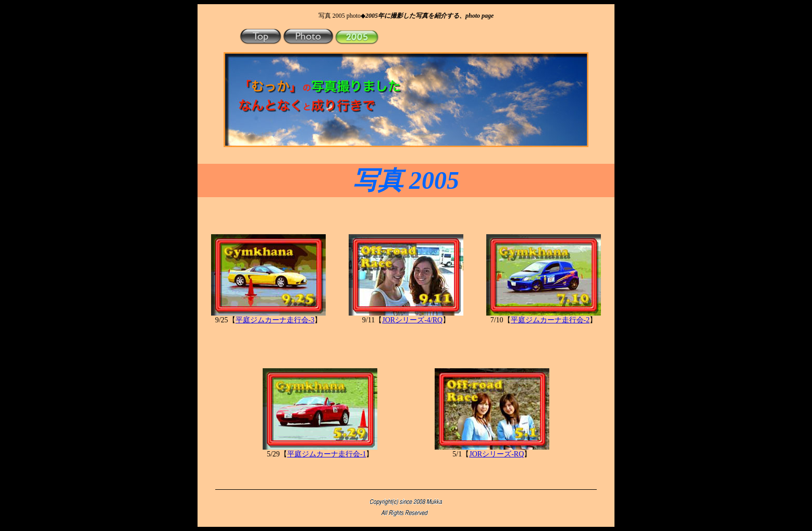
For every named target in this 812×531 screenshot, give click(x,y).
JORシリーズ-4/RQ (412, 320)
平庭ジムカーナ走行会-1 (327, 454)
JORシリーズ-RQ (496, 454)
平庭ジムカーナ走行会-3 (275, 320)
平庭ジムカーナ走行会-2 (550, 320)
